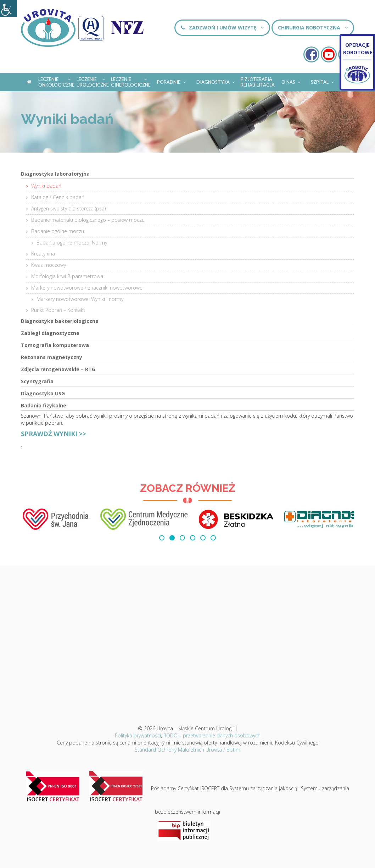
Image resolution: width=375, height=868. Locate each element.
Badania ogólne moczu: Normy (72, 243)
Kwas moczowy (49, 265)
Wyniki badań (46, 186)
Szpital (323, 81)
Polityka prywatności (138, 735)
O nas (292, 81)
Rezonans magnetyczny (52, 357)
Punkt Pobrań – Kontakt (58, 310)
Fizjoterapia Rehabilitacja (258, 82)
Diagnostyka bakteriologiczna (60, 321)
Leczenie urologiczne (93, 82)
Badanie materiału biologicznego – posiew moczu (88, 220)
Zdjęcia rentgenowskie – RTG (58, 369)
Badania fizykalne (44, 405)
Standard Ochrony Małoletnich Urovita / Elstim (187, 750)
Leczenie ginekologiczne (131, 82)
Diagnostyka (216, 81)
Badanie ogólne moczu (58, 231)
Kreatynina (43, 254)
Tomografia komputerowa (55, 345)
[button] (162, 538)
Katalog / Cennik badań (58, 197)
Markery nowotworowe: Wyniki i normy (80, 299)
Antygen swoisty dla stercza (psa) (68, 208)
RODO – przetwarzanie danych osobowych (212, 735)
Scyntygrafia (37, 381)
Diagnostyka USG (43, 393)
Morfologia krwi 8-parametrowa (67, 276)
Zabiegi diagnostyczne (50, 333)
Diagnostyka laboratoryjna (55, 174)
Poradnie (172, 81)
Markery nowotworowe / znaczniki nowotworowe (87, 288)
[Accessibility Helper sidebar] (9, 9)
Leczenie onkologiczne (56, 82)
